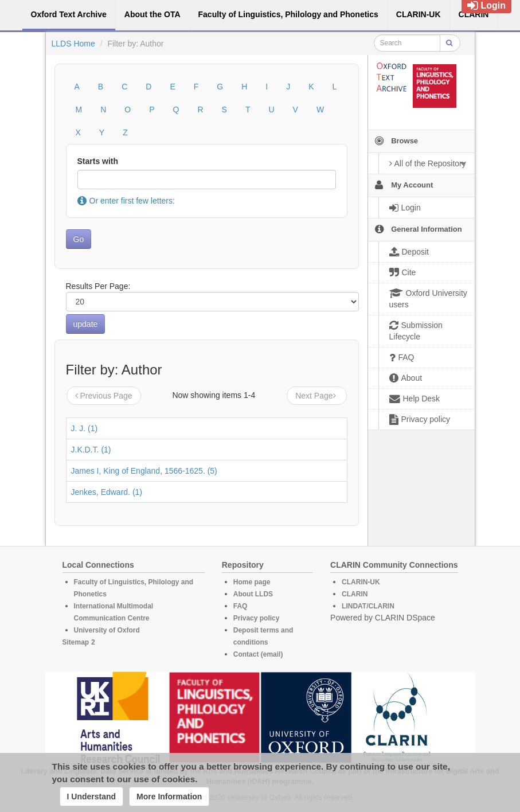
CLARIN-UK (361, 582)
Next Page (316, 396)
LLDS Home (73, 44)
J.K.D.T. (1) (91, 450)
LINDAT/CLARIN (368, 606)
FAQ (241, 606)
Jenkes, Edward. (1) (107, 492)
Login (486, 5)
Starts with (98, 161)
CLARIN (355, 594)
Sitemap (76, 642)
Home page (252, 582)
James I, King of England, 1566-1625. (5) (144, 471)
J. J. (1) (85, 428)
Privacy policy (257, 618)
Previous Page (104, 396)
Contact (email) (258, 654)
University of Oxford (107, 630)
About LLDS (253, 594)
